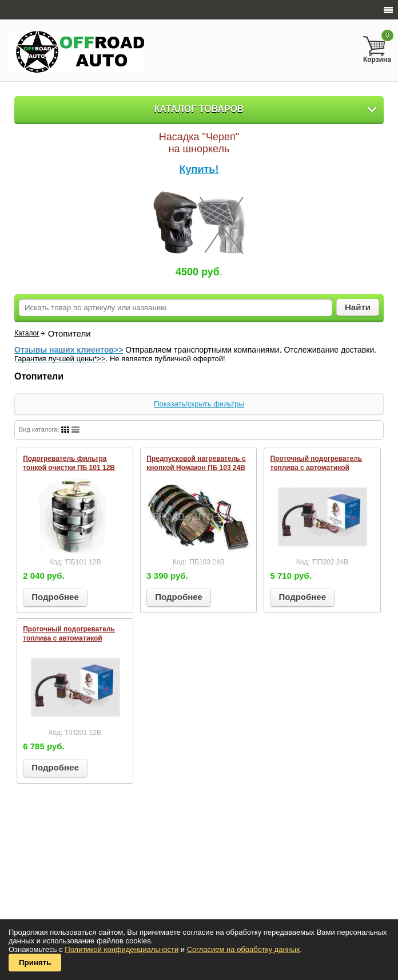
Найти (358, 307)
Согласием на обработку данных (244, 949)
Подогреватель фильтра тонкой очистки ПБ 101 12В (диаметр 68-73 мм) (69, 468)
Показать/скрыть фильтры (199, 404)
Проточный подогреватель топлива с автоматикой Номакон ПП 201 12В (69, 638)
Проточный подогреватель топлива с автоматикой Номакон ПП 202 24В (316, 468)
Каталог (27, 333)
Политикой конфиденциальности (122, 949)
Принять (35, 963)
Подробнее (55, 597)
